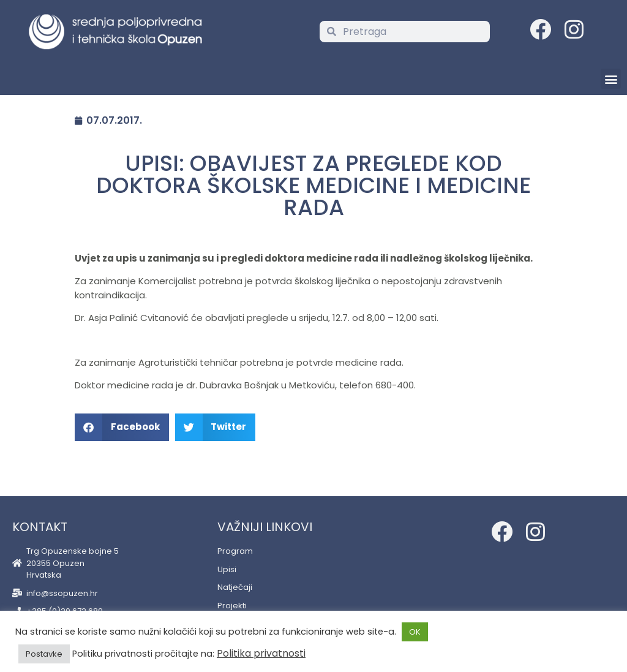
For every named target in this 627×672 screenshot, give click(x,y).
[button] (611, 79)
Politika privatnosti (261, 653)
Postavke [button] (44, 654)
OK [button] (415, 632)
